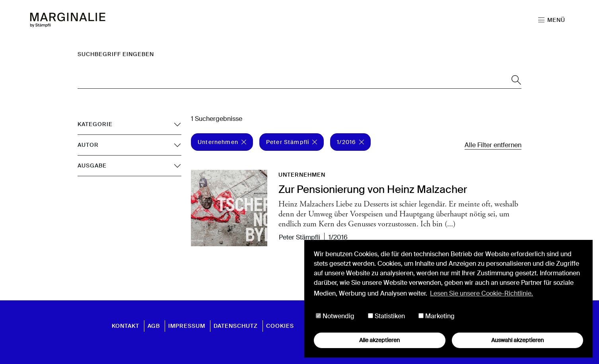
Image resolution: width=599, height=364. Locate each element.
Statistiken (386, 316)
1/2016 (350, 142)
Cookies (280, 326)
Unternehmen (222, 142)
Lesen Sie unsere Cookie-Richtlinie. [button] (481, 293)
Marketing (437, 316)
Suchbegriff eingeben (116, 54)
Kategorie (95, 124)
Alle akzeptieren (379, 340)
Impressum (187, 326)
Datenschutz (236, 326)
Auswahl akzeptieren (517, 340)
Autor (88, 145)
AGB (154, 326)
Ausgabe (92, 165)
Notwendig (335, 316)
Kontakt (125, 326)
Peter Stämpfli (292, 142)
